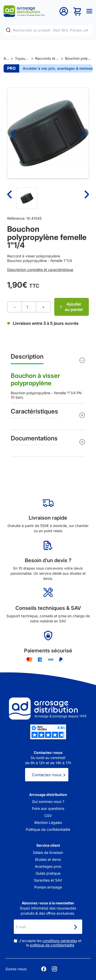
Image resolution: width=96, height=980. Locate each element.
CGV (48, 816)
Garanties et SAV (48, 880)
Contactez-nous (47, 775)
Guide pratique (48, 873)
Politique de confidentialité (48, 829)
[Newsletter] (75, 927)
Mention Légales (48, 822)
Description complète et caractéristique (40, 270)
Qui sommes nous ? (48, 801)
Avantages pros (48, 866)
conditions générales (60, 941)
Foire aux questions (48, 808)
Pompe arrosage (48, 887)
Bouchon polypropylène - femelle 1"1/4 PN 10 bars (48, 376)
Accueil (6, 58)
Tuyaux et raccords (22, 58)
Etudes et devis (48, 859)
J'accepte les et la (50, 943)
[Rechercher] (8, 30)
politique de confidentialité (52, 945)
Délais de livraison (48, 852)
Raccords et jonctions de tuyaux (47, 58)
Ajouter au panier (71, 307)
